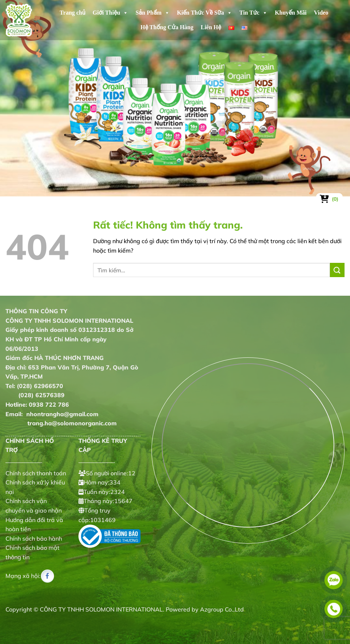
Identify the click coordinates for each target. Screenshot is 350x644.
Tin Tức (253, 13)
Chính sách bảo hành (34, 538)
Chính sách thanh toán (36, 473)
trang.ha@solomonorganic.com (61, 423)
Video (321, 13)
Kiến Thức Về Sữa (205, 13)
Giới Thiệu (111, 13)
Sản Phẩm (152, 13)
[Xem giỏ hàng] (329, 199)
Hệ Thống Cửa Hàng (167, 27)
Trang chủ (73, 13)
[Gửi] (337, 270)
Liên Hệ (211, 27)
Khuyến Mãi (291, 13)
